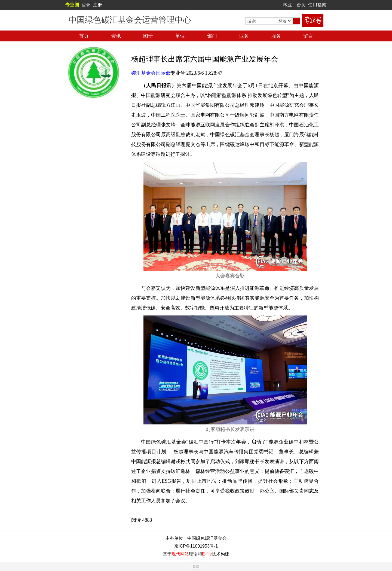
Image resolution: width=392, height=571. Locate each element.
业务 (244, 36)
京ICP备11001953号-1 (196, 546)
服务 (276, 36)
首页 (84, 36)
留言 (308, 36)
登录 (86, 5)
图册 (148, 36)
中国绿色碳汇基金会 (207, 538)
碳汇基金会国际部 (151, 73)
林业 (287, 5)
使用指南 (317, 5)
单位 (180, 36)
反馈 (196, 567)
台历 (301, 5)
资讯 (116, 36)
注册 (98, 5)
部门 (212, 36)
